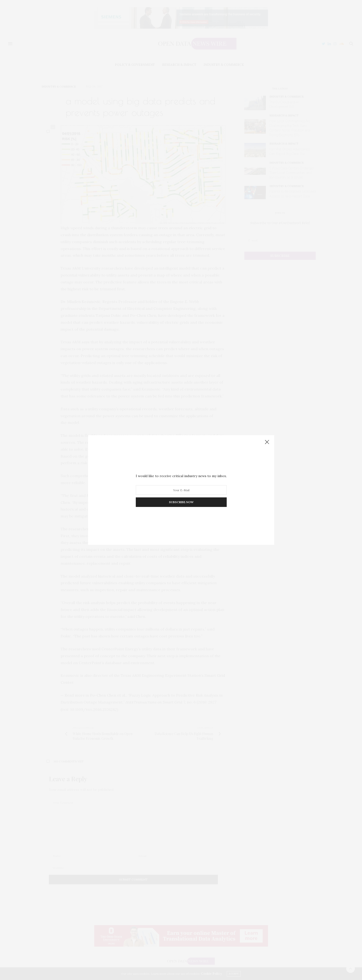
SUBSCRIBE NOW (181, 502)
